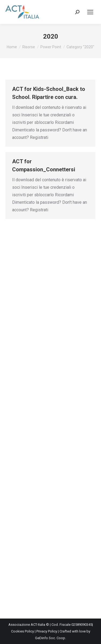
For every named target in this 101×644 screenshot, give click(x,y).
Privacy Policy (47, 631)
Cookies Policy (22, 631)
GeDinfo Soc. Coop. (50, 638)
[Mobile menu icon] (90, 12)
